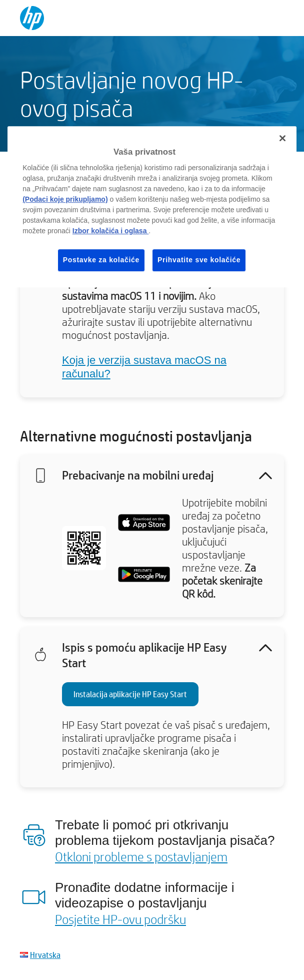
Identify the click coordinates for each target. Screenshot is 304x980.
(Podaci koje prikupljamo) (65, 199)
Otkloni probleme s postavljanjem (141, 856)
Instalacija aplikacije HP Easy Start (130, 694)
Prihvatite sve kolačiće (199, 260)
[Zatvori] (282, 138)
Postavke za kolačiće (101, 260)
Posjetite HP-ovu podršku (120, 919)
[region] (152, 207)
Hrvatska (45, 955)
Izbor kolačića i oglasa (111, 231)
